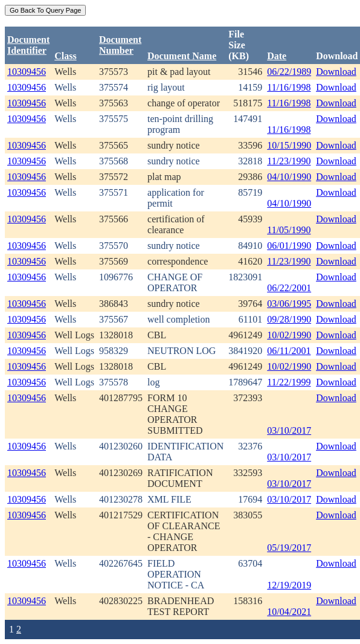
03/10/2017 (289, 430)
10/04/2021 (289, 612)
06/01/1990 (289, 246)
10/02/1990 (289, 335)
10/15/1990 (289, 145)
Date (277, 56)
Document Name (182, 56)
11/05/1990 (289, 230)
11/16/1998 (289, 87)
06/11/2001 (289, 351)
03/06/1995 (289, 304)
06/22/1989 (289, 72)
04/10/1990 (289, 177)
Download (336, 72)
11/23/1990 (289, 161)
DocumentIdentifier (28, 45)
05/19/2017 (289, 548)
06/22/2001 (289, 288)
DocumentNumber (120, 45)
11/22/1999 (289, 382)
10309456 (27, 72)
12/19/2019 (289, 585)
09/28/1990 (289, 319)
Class (65, 56)
